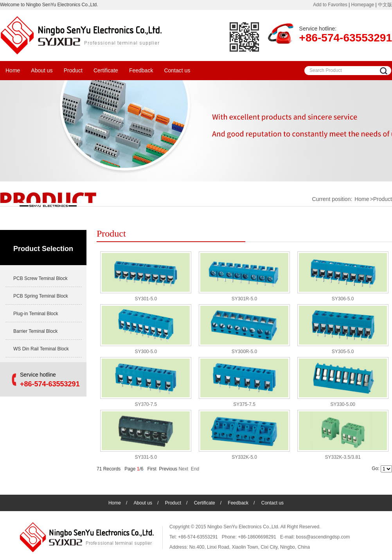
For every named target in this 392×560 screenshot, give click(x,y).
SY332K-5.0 (244, 457)
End (195, 469)
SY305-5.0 (343, 352)
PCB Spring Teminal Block (41, 296)
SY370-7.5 (146, 404)
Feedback (141, 70)
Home (13, 70)
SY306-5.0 (343, 299)
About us (42, 70)
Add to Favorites (330, 5)
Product (73, 70)
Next (183, 469)
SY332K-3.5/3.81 (343, 457)
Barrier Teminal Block (35, 331)
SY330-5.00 (343, 404)
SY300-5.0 (146, 352)
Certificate (106, 70)
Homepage (362, 5)
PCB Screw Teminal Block (40, 278)
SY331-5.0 (146, 457)
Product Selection (43, 249)
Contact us (177, 70)
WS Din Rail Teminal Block (41, 349)
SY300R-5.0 (244, 352)
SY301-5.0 (146, 299)
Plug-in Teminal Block (36, 314)
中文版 (385, 5)
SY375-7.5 (244, 404)
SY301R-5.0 (244, 299)
